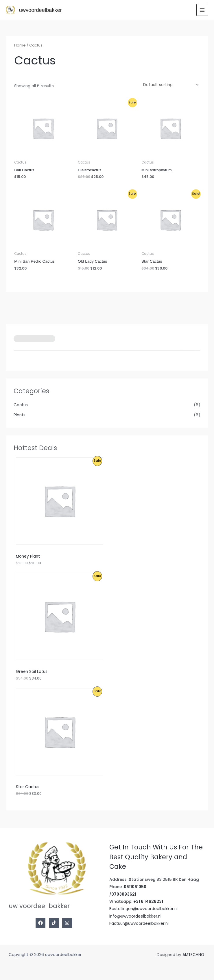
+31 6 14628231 (148, 902)
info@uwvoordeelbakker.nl (135, 916)
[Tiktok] (54, 923)
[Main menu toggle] (202, 10)
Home (20, 45)
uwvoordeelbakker (40, 10)
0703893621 (124, 894)
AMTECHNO (194, 955)
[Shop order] (170, 85)
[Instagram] (67, 923)
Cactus (21, 405)
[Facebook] (40, 923)
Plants (20, 415)
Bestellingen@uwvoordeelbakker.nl (143, 909)
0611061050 (135, 887)
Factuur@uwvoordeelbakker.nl (139, 924)
